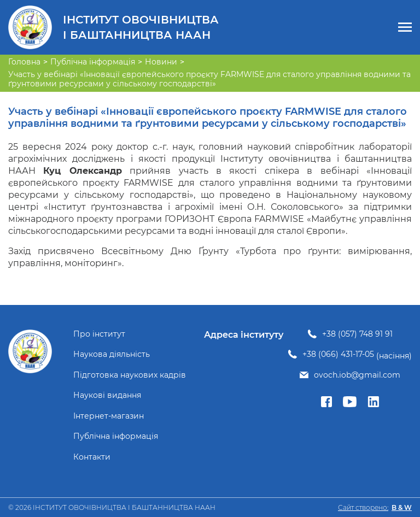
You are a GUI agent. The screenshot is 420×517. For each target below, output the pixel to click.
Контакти (92, 457)
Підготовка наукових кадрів (130, 375)
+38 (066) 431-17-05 (338, 354)
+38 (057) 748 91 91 (357, 334)
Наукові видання (107, 395)
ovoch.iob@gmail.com (357, 375)
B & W (402, 507)
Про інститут (99, 334)
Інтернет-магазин (109, 416)
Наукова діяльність (112, 354)
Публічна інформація (116, 436)
